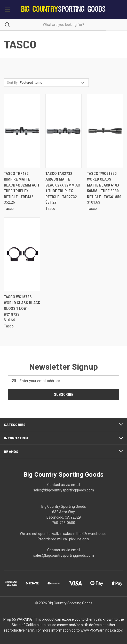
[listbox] (53, 83)
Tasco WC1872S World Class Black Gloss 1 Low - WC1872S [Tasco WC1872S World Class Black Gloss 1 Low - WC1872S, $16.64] (22, 306)
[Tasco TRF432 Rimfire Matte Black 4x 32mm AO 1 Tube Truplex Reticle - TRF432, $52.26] (22, 131)
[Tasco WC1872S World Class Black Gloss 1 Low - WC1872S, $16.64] (22, 254)
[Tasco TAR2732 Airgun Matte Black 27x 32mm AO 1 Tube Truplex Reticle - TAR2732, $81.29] (63, 131)
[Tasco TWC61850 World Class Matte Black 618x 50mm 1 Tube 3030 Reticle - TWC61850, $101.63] (105, 131)
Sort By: (13, 83)
